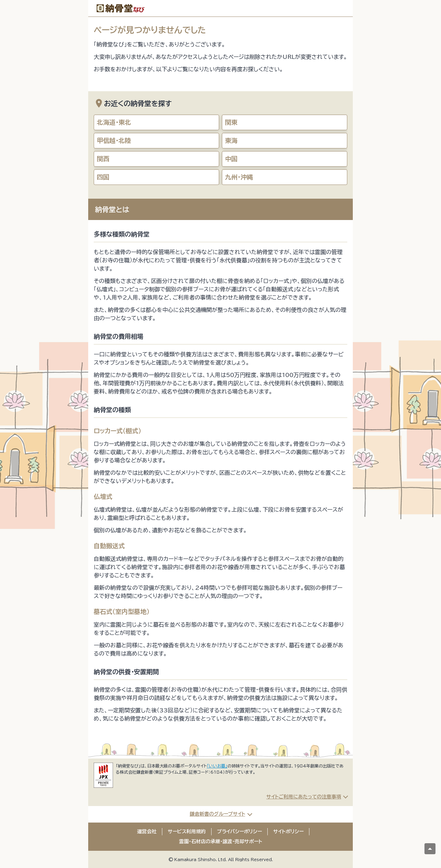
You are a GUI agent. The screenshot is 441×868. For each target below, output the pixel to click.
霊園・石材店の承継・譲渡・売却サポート (221, 841)
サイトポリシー (288, 832)
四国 (103, 177)
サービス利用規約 (187, 832)
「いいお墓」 (217, 766)
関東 (231, 122)
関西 (103, 159)
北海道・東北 (114, 122)
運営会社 (147, 832)
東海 (231, 140)
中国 (231, 159)
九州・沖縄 (239, 177)
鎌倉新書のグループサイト (218, 814)
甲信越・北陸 (114, 140)
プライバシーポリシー (239, 832)
